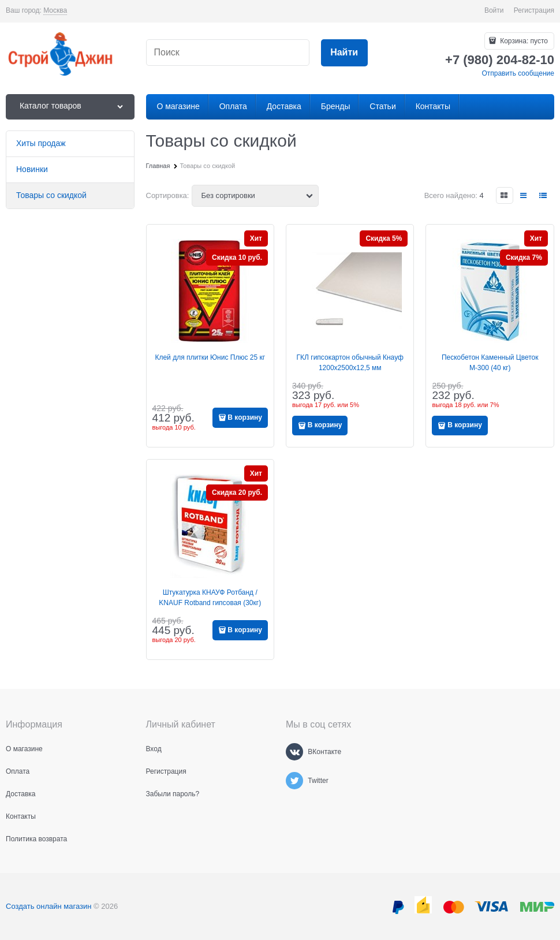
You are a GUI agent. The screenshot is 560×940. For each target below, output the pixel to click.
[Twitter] (294, 781)
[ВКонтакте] (294, 752)
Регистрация (534, 10)
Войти (494, 10)
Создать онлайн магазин (48, 906)
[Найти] (344, 53)
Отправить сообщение (518, 73)
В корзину (245, 417)
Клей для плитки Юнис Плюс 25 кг (210, 357)
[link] (55, 11)
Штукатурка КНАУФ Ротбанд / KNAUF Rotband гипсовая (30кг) (210, 598)
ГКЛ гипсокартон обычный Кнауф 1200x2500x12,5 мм (350, 363)
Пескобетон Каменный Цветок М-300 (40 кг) (490, 363)
